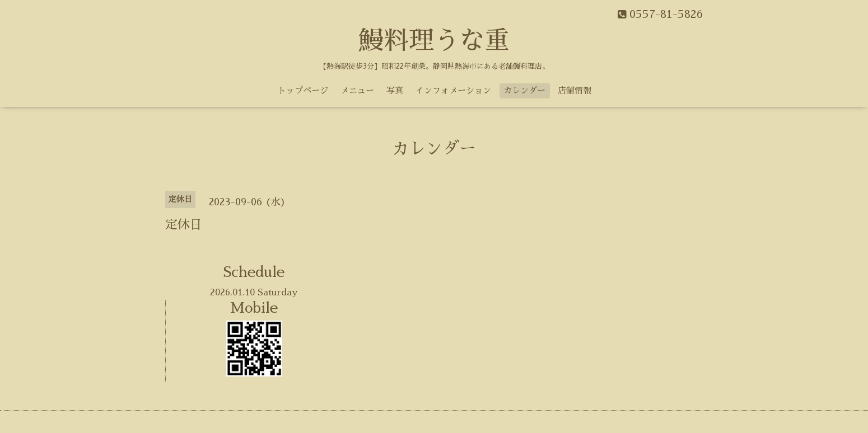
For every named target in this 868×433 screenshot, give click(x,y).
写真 (395, 90)
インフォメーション (453, 90)
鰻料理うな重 (434, 41)
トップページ (303, 90)
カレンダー (524, 90)
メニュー (357, 90)
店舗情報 (575, 90)
